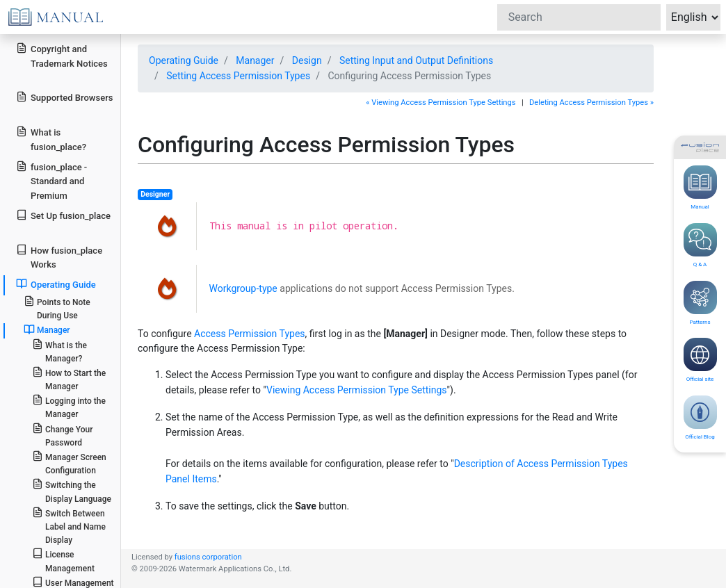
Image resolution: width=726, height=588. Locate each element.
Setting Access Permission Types (238, 76)
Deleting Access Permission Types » (591, 103)
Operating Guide (56, 284)
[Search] (579, 17)
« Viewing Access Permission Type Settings (441, 103)
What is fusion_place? (51, 139)
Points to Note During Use (57, 308)
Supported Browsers (64, 97)
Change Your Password (63, 435)
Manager (47, 329)
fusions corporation (208, 557)
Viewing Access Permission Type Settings (357, 390)
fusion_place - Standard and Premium (51, 181)
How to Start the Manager (69, 379)
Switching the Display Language (72, 491)
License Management (63, 560)
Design (307, 60)
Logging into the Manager (69, 407)
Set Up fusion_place (63, 215)
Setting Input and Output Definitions (416, 60)
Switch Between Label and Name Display (69, 526)
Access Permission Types (250, 334)
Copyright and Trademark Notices (62, 56)
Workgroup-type (243, 288)
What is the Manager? (59, 351)
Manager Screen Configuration (69, 463)
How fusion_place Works (59, 257)
